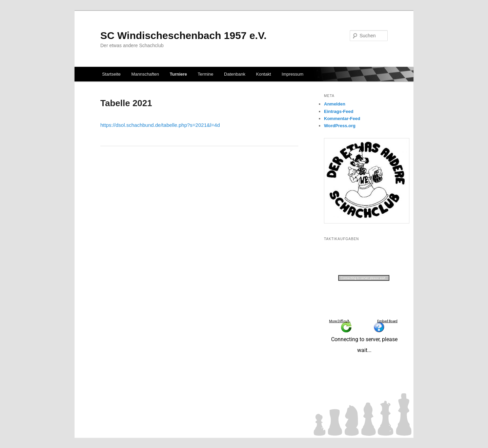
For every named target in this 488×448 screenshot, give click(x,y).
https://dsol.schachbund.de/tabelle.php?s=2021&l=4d (160, 125)
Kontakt (263, 74)
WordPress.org (340, 126)
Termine (205, 74)
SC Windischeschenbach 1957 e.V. (184, 35)
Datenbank (235, 74)
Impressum (292, 74)
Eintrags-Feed (339, 111)
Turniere (178, 74)
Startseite (111, 74)
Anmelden (335, 104)
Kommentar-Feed (342, 119)
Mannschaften (145, 74)
